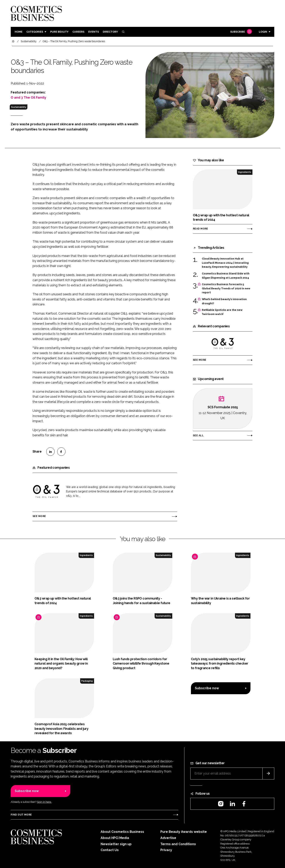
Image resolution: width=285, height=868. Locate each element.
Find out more (21, 815)
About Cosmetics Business (122, 832)
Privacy (166, 850)
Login (263, 32)
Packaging (87, 681)
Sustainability (19, 107)
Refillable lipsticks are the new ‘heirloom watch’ (222, 312)
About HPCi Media (115, 838)
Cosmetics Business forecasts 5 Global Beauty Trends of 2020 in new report (226, 288)
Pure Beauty (59, 32)
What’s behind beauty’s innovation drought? (224, 301)
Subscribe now (207, 688)
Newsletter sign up (116, 844)
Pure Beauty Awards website (184, 832)
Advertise (168, 838)
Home (19, 32)
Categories (35, 32)
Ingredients (245, 172)
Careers (78, 32)
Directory (110, 32)
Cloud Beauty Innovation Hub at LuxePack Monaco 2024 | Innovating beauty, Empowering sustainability (225, 262)
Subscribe (241, 32)
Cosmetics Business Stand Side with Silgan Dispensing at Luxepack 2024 (226, 275)
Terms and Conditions (178, 844)
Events (94, 32)
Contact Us (110, 850)
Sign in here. (44, 802)
